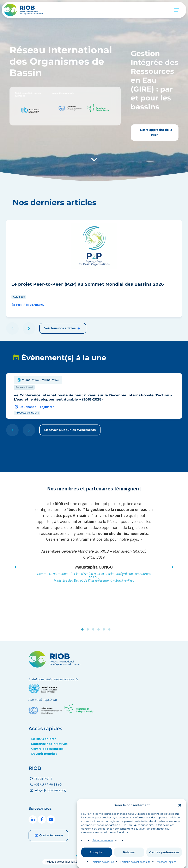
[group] (94, 268)
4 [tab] (99, 630)
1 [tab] (83, 630)
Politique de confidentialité (135, 862)
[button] (180, 805)
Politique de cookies (103, 862)
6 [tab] (110, 630)
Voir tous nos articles (63, 328)
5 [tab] (105, 630)
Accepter (96, 852)
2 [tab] (89, 630)
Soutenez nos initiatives (49, 744)
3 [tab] (94, 630)
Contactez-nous (48, 836)
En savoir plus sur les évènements (70, 430)
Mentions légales (167, 862)
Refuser (129, 852)
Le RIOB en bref (43, 739)
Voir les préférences (164, 852)
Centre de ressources (47, 749)
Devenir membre (44, 754)
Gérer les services (103, 841)
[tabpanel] (94, 543)
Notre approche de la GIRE (156, 132)
